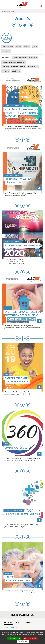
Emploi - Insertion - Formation (24, 58)
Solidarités (6, 51)
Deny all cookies (31, 638)
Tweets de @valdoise (10, 627)
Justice (35, 47)
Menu (4, 5)
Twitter (25, 25)
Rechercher (41, 5)
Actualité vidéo (8, 47)
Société (15, 71)
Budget (18, 47)
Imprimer (31, 25)
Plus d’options (23, 641)
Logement (32, 67)
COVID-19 (27, 47)
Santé (5, 71)
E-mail (14, 25)
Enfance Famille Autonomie (12, 62)
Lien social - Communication (13, 67)
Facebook (20, 25)
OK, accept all (14, 638)
